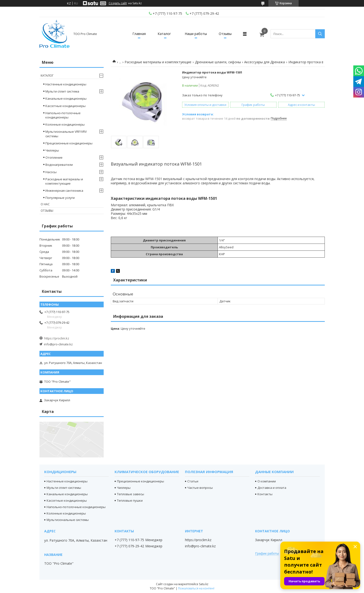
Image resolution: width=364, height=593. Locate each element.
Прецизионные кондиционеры (69, 143)
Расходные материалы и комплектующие (158, 62)
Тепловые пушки (130, 500)
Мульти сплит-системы (64, 488)
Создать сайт (118, 3)
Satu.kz (204, 584)
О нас (45, 204)
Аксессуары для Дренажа (265, 62)
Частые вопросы (200, 488)
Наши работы (196, 34)
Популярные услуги (60, 198)
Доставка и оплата (272, 488)
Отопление (54, 157)
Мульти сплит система (62, 91)
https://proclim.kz (57, 338)
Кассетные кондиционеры (66, 106)
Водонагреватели (59, 165)
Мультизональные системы (68, 520)
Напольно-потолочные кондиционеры (63, 115)
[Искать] (320, 34)
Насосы (51, 172)
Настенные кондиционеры (66, 84)
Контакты (265, 494)
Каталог (164, 34)
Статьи (193, 481)
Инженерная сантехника (64, 191)
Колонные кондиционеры (65, 124)
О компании (267, 481)
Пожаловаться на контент (196, 588)
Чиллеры (52, 150)
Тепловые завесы (131, 494)
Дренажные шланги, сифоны (218, 62)
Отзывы (225, 34)
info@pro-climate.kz (58, 344)
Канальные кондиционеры (66, 98)
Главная (139, 34)
